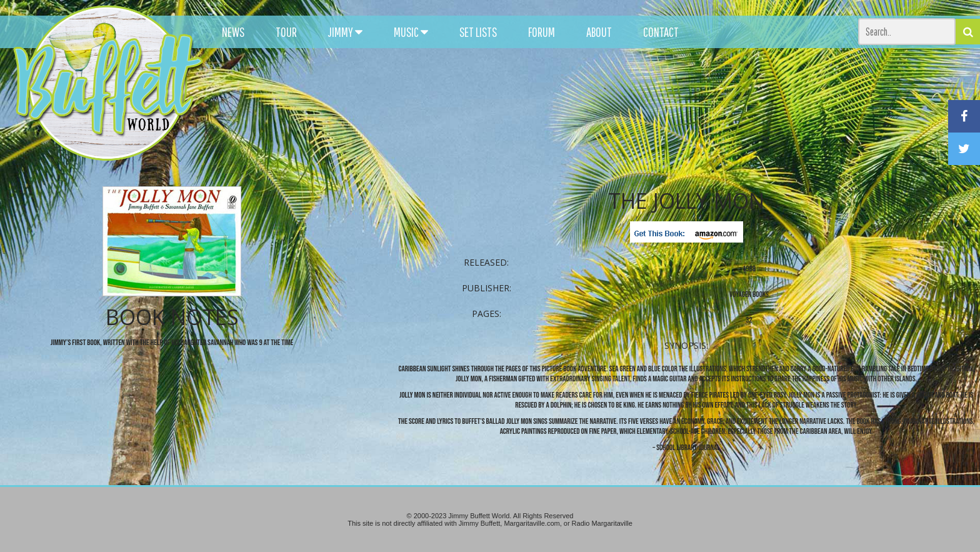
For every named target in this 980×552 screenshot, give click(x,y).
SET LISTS (478, 32)
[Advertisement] (606, 113)
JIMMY (345, 32)
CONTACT (661, 32)
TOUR (286, 32)
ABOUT (599, 32)
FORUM (542, 32)
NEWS (233, 32)
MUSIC (411, 32)
